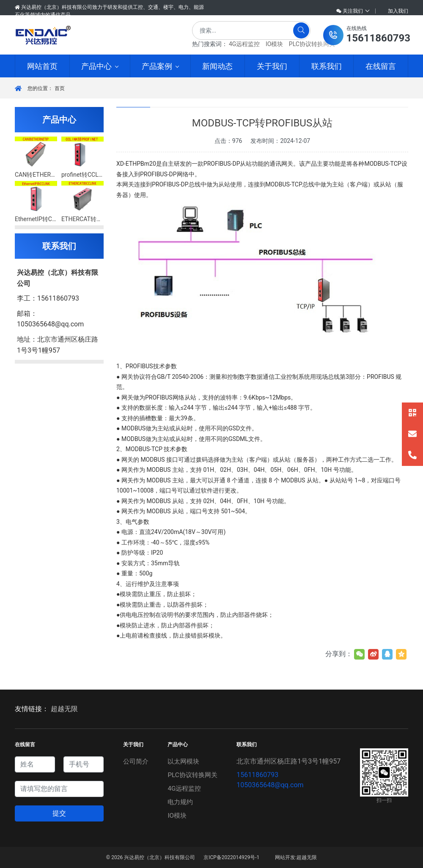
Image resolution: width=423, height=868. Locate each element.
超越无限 (64, 709)
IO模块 (274, 44)
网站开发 (285, 857)
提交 (59, 813)
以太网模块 (184, 761)
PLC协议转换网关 (312, 44)
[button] (367, 35)
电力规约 (181, 802)
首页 (60, 88)
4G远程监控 (244, 44)
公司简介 (135, 761)
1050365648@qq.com (271, 785)
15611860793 (259, 775)
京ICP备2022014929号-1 (231, 857)
